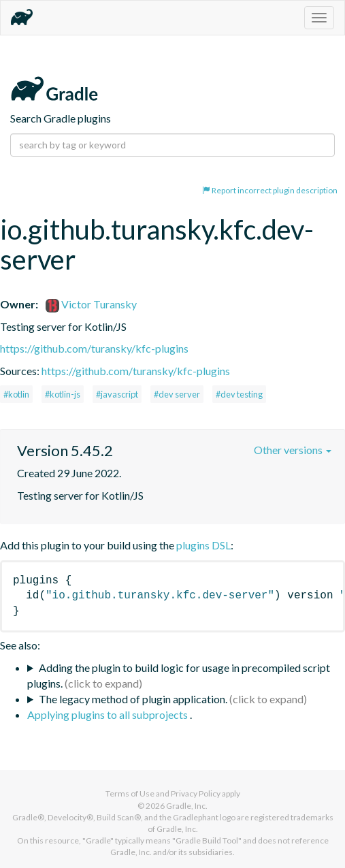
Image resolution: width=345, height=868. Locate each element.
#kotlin (16, 394)
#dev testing (239, 394)
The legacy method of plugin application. (133, 699)
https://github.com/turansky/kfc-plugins (94, 348)
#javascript (117, 394)
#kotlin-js (63, 394)
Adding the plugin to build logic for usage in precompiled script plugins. (179, 675)
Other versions (293, 450)
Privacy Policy (196, 793)
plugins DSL (203, 545)
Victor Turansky (91, 304)
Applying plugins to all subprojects (109, 714)
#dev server (177, 394)
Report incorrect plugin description (270, 190)
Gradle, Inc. (187, 806)
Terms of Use (130, 793)
